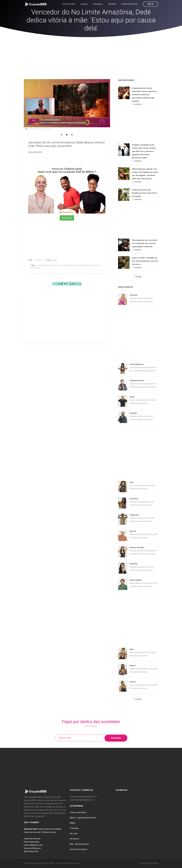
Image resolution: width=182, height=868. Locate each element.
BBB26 (73, 823)
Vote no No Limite (69, 4)
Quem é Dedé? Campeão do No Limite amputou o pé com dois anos (145, 261)
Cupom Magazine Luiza (33, 845)
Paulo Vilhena (136, 580)
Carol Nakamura (137, 364)
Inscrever (116, 738)
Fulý (131, 482)
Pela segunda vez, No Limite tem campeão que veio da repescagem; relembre (145, 243)
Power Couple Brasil (78, 812)
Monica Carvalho (137, 547)
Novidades (112, 4)
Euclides (133, 413)
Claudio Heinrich (137, 381)
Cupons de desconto (32, 839)
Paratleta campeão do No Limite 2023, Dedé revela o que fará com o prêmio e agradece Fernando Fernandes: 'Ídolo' (144, 151)
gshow (55, 260)
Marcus (133, 531)
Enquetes (84, 4)
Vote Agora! (67, 218)
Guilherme (134, 515)
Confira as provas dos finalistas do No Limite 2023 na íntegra (144, 193)
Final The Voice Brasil (78, 849)
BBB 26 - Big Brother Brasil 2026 (83, 818)
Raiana (133, 666)
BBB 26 (151, 4)
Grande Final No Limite (129, 4)
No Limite (74, 834)
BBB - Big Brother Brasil (79, 844)
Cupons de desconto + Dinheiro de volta (40, 832)
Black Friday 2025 (31, 851)
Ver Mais (138, 277)
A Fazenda (74, 828)
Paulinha (133, 564)
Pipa (132, 649)
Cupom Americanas (32, 842)
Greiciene (134, 499)
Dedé (132, 397)
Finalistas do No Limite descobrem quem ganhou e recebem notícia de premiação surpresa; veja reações (144, 95)
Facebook (122, 790)
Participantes (98, 4)
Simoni (133, 682)
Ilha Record (74, 839)
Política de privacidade (149, 863)
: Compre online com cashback (43, 829)
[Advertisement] (91, 54)
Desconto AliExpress (32, 848)
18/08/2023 (137, 104)
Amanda (133, 295)
